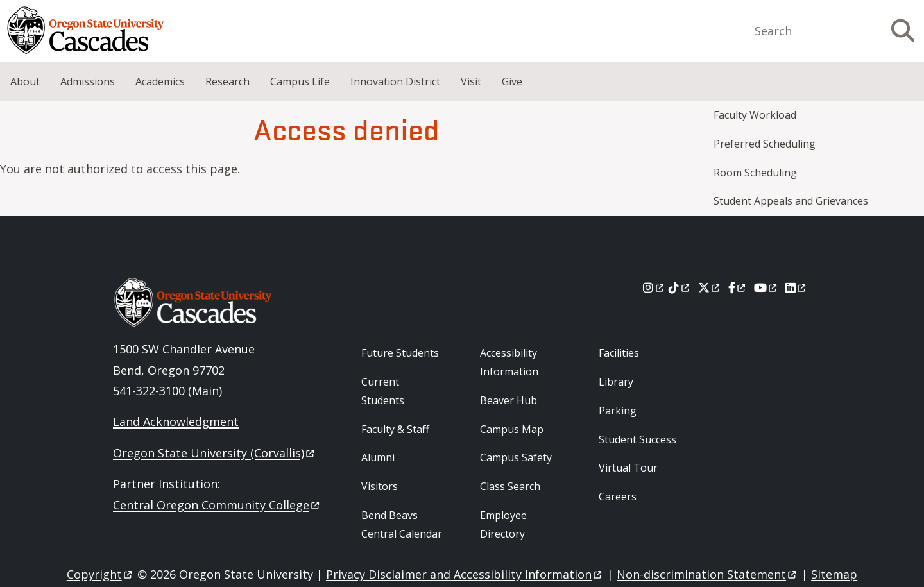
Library (616, 382)
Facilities (619, 353)
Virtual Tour (628, 468)
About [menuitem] (25, 81)
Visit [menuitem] (471, 81)
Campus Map (512, 429)
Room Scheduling (755, 173)
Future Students (400, 353)
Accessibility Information (509, 362)
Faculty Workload (755, 115)
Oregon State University (215, 453)
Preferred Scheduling (765, 144)
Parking (618, 411)
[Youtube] (766, 287)
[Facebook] (738, 287)
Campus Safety (516, 457)
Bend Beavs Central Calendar (402, 524)
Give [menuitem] (512, 81)
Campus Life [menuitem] (300, 81)
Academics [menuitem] (160, 81)
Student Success (637, 439)
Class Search (510, 486)
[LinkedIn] (797, 287)
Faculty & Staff (395, 429)
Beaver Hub (509, 400)
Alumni (378, 457)
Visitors (380, 486)
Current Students (383, 391)
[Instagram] (654, 287)
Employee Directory (503, 524)
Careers (618, 497)
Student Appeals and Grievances (791, 201)
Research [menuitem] (227, 81)
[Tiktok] (680, 287)
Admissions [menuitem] (88, 81)
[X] (710, 287)
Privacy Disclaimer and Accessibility (465, 574)
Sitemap (834, 574)
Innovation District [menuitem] (395, 81)
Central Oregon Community (217, 505)
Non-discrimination (707, 574)
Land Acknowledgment (176, 421)
